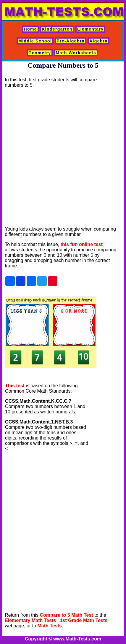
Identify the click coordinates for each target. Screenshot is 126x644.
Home (31, 29)
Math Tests (49, 626)
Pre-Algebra (71, 41)
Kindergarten (57, 29)
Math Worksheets (76, 53)
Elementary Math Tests (30, 620)
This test (15, 386)
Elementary (90, 29)
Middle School (35, 41)
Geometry (40, 53)
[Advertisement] (61, 157)
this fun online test (82, 244)
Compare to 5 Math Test (66, 615)
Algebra (98, 41)
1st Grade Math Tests (84, 620)
